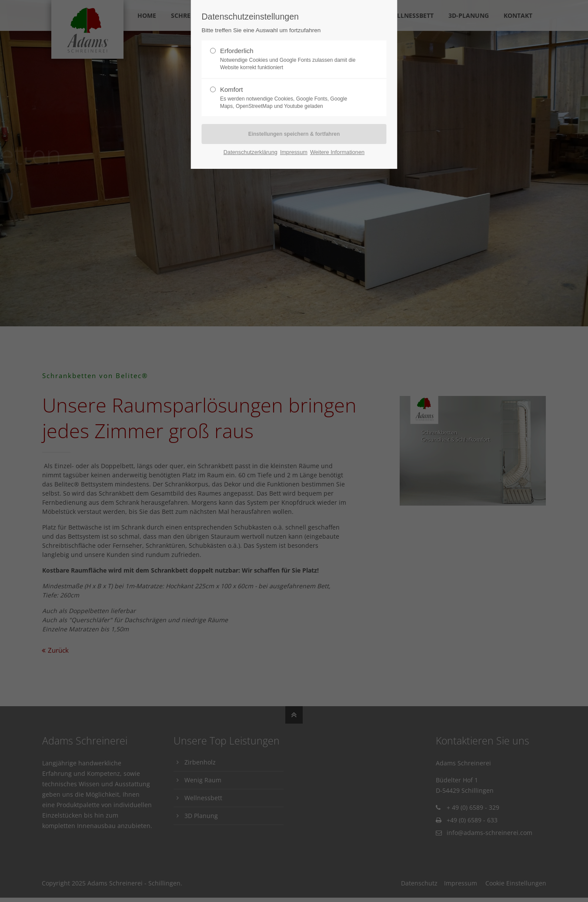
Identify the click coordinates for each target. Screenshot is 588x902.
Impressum (294, 152)
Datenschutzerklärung (251, 152)
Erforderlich (291, 59)
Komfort (291, 98)
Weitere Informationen (337, 152)
